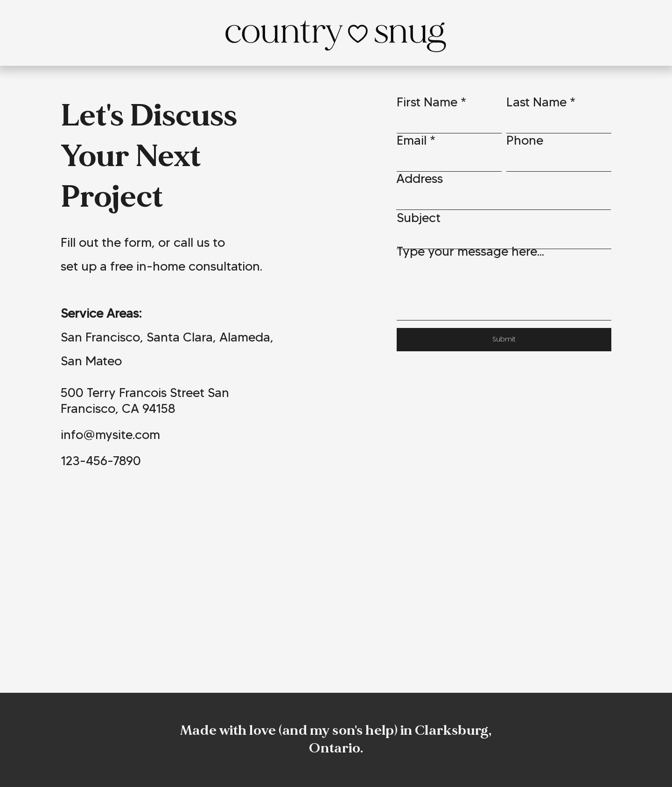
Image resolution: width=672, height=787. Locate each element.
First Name (427, 102)
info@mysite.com (110, 435)
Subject (419, 218)
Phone (525, 140)
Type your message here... (470, 251)
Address (420, 178)
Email (412, 140)
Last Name (536, 102)
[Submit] (504, 340)
